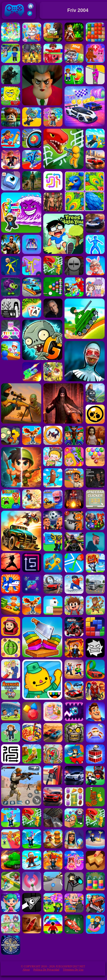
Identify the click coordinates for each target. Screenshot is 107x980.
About (26, 970)
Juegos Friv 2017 (14, 18)
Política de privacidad (46, 970)
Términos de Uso (73, 970)
